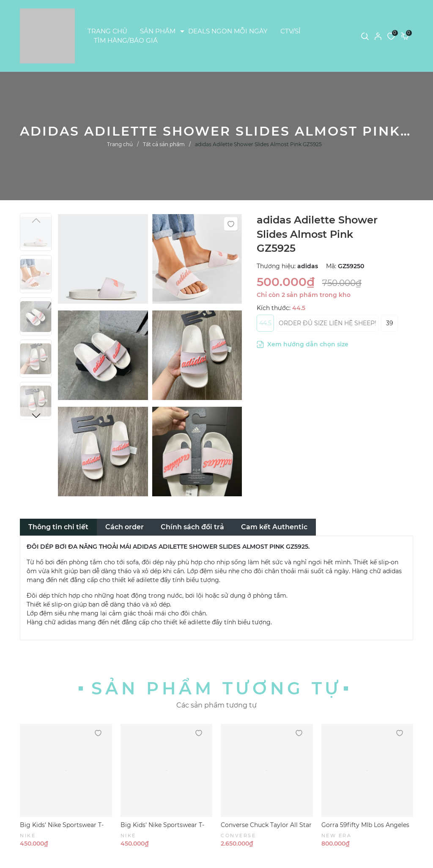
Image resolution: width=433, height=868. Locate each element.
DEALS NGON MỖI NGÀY (228, 31)
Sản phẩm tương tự (216, 688)
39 (390, 323)
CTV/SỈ (290, 31)
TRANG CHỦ (107, 31)
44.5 (265, 323)
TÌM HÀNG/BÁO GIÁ (126, 40)
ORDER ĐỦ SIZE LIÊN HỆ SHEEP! (327, 323)
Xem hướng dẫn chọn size (303, 344)
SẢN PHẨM (158, 31)
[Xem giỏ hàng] (405, 36)
